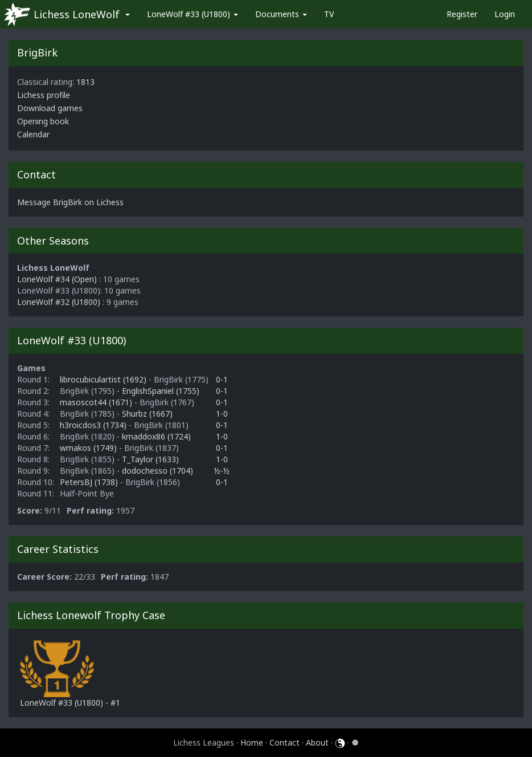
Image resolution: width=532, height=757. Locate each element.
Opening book (43, 121)
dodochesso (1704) (157, 471)
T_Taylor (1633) (150, 459)
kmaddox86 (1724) (156, 436)
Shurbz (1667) (147, 414)
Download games (50, 108)
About (317, 742)
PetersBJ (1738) (90, 482)
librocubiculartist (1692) (104, 379)
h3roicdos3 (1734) (94, 425)
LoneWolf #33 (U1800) (193, 14)
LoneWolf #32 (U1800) (59, 302)
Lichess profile (44, 95)
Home (252, 742)
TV (329, 14)
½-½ (222, 471)
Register (462, 14)
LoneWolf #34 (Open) (57, 279)
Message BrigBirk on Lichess (70, 202)
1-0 (222, 414)
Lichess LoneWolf (77, 14)
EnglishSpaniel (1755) (161, 391)
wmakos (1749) (89, 448)
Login (505, 14)
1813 (85, 82)
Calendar (33, 134)
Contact (285, 742)
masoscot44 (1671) (97, 402)
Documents (281, 14)
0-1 (222, 379)
